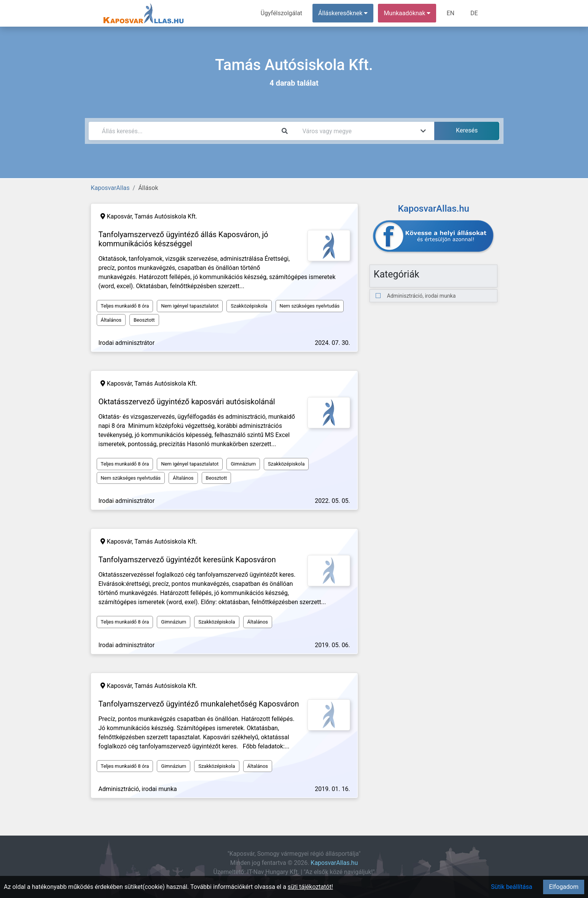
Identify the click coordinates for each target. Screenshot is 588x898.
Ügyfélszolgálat (281, 13)
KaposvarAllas (110, 188)
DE (474, 13)
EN (450, 13)
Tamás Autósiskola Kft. (166, 216)
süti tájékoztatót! (310, 887)
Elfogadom (564, 887)
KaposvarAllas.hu (334, 863)
